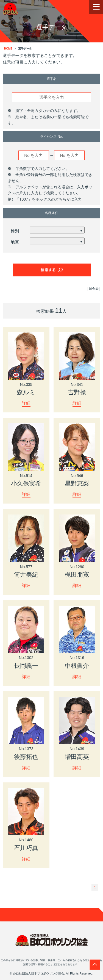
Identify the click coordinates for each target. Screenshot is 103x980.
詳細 (26, 403)
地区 (15, 242)
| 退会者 (93, 289)
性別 (15, 231)
